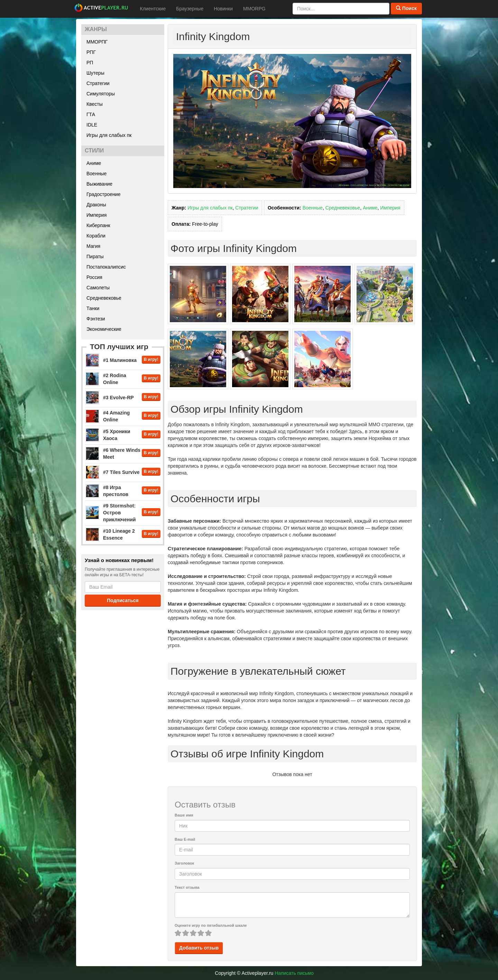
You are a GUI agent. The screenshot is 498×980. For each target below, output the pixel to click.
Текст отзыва (187, 887)
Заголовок (184, 863)
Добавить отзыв (199, 948)
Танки (93, 308)
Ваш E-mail (185, 839)
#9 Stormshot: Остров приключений (119, 513)
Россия (94, 277)
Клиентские (153, 9)
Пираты (95, 256)
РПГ (91, 52)
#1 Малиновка (120, 360)
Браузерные (190, 9)
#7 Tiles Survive (121, 472)
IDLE (92, 125)
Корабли (96, 236)
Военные (96, 174)
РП (90, 63)
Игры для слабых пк (109, 135)
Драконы (96, 205)
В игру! (151, 360)
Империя (96, 215)
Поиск (406, 8)
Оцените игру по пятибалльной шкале (211, 925)
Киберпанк (98, 225)
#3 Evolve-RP (118, 398)
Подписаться (123, 600)
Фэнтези (96, 319)
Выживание (99, 184)
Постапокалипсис (106, 267)
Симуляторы (101, 94)
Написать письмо (294, 973)
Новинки (223, 9)
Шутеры (95, 73)
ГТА (91, 114)
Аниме (94, 163)
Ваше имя (184, 815)
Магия (93, 246)
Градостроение (103, 194)
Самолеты (98, 288)
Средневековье (104, 298)
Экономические (104, 329)
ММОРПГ (97, 42)
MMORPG (254, 9)
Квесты (95, 104)
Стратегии (98, 83)
